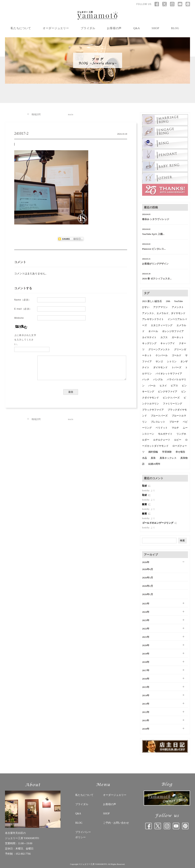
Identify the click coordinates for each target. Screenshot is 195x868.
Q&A (137, 28)
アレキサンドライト (153, 319)
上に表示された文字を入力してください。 (25, 340)
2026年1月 (148, 594)
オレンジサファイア (173, 331)
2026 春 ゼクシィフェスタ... (157, 279)
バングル (158, 379)
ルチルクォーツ (162, 440)
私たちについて (21, 28)
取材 (145, 486)
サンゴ (159, 361)
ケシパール (162, 355)
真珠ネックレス (168, 458)
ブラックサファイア (153, 410)
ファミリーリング (172, 404)
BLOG (175, 28)
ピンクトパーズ (171, 398)
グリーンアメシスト (159, 349)
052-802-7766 (23, 854)
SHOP (156, 28)
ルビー (178, 440)
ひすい (146, 307)
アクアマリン (160, 307)
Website (19, 318)
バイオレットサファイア (169, 374)
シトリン (172, 361)
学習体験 (167, 452)
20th (168, 301)
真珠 (153, 458)
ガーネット (178, 337)
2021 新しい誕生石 (152, 301)
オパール (153, 331)
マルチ (175, 428)
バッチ (146, 379)
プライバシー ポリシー (83, 835)
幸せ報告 (180, 452)
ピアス (174, 386)
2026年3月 (148, 578)
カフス (164, 337)
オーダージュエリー (56, 28)
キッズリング (149, 343)
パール (152, 386)
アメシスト (178, 307)
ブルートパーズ (159, 416)
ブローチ (174, 422)
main (71, 114)
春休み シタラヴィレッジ (156, 219)
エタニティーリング (162, 325)
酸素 (145, 504)
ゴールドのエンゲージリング (158, 523)
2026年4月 (148, 569)
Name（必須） (23, 300)
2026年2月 (148, 586)
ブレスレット (158, 422)
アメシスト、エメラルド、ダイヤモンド (164, 313)
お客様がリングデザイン (155, 264)
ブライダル (88, 28)
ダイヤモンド (160, 367)
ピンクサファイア (168, 392)
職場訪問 (36, 114)
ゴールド (176, 355)
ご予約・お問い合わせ (116, 823)
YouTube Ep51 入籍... (153, 234)
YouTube (178, 301)
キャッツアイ (168, 343)
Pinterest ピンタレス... (154, 249)
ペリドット (162, 428)
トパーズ (176, 367)
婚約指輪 (153, 452)
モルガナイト (165, 434)
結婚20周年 (154, 464)
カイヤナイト (149, 337)
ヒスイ (163, 386)
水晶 (144, 458)
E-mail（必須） (23, 309)
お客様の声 (114, 28)
